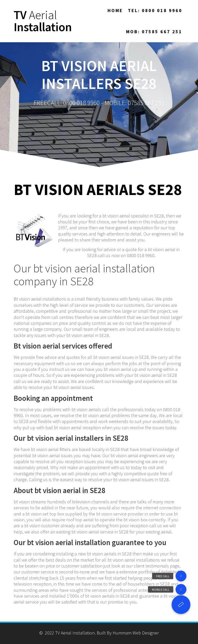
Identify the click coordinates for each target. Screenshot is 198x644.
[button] (181, 605)
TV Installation (43, 21)
